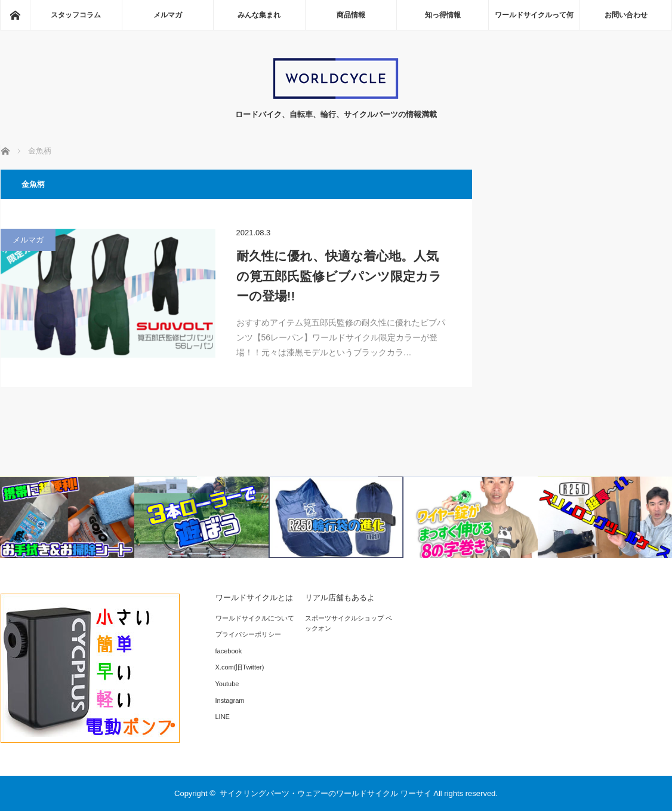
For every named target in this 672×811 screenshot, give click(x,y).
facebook (229, 651)
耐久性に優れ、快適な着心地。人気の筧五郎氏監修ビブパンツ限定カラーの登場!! (339, 276)
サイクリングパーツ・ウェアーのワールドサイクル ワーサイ (326, 793)
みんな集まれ (259, 15)
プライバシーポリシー (248, 634)
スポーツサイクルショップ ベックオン (349, 623)
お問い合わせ (626, 15)
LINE (223, 717)
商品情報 (351, 15)
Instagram (230, 701)
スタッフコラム (76, 15)
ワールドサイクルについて (255, 618)
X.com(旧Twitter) (240, 667)
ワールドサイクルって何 (534, 15)
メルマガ (168, 15)
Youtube (227, 684)
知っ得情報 (443, 15)
